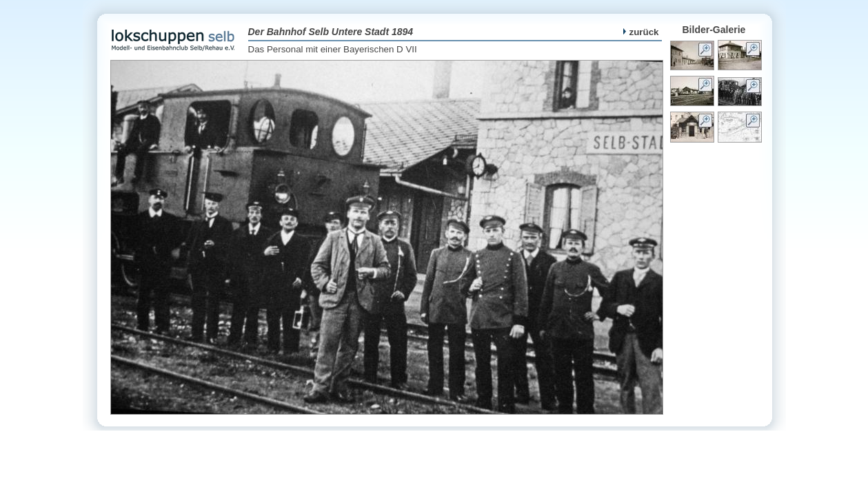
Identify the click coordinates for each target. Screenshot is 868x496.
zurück (641, 32)
